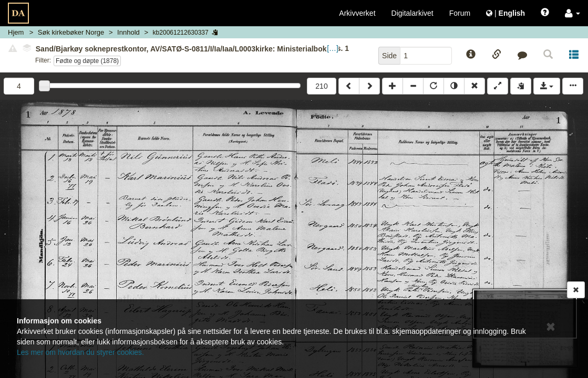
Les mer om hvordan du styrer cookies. (80, 352)
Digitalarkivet (412, 13)
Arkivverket (357, 13)
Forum (460, 13)
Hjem (16, 32)
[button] (572, 13)
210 (321, 86)
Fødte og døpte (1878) (87, 61)
